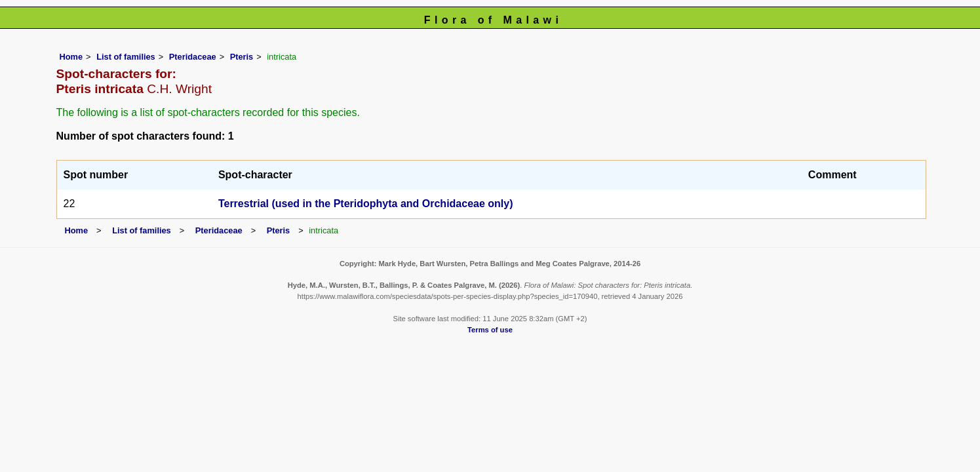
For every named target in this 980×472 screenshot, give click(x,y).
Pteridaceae (193, 57)
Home (71, 57)
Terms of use (490, 330)
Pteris (242, 57)
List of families (126, 57)
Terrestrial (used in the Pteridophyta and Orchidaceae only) (366, 204)
